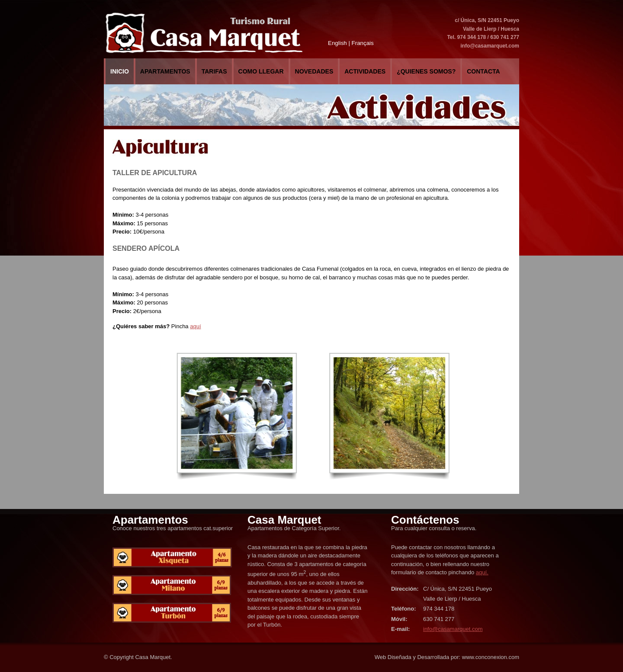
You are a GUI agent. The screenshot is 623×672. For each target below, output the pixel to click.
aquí (195, 326)
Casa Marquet (153, 657)
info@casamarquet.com (490, 46)
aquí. (482, 572)
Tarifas (214, 71)
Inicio (120, 71)
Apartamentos (165, 71)
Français (363, 43)
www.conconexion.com (491, 657)
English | (339, 43)
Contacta (483, 71)
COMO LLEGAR (261, 71)
